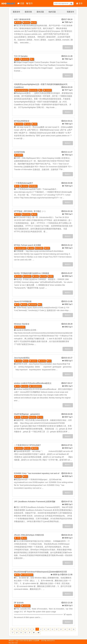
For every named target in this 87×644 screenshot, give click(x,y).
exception (27, 276)
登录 (79, 3)
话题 (21, 3)
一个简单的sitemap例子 (24, 183)
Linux (17, 606)
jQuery (24, 304)
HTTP (17, 214)
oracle (27, 448)
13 (61, 629)
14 (65, 629)
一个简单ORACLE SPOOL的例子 (27, 445)
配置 (47, 248)
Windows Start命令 (22, 324)
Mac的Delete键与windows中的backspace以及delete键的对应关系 (40, 572)
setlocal (24, 386)
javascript (25, 59)
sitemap (24, 186)
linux (40, 417)
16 (74, 629)
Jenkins (18, 476)
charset (18, 276)
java (25, 361)
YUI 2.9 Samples (21, 56)
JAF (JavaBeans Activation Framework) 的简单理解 (35, 502)
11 (52, 629)
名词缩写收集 (19, 152)
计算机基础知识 (35, 386)
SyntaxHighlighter (21, 90)
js (32, 59)
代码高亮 (47, 90)
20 (25, 633)
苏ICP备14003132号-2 (48, 641)
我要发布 (70, 12)
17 (13, 633)
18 (17, 633)
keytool (18, 361)
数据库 (35, 448)
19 (21, 633)
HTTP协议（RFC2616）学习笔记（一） (30, 211)
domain (26, 22)
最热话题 (40, 12)
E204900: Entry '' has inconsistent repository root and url (37, 473)
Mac (17, 575)
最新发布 (16, 12)
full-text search (20, 248)
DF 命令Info (19, 603)
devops (18, 22)
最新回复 (28, 12)
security (42, 361)
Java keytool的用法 (22, 358)
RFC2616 (26, 214)
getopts (32, 417)
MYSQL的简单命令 (22, 121)
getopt (24, 417)
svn (25, 476)
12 (57, 629)
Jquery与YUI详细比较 (23, 301)
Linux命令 (26, 606)
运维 (34, 22)
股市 (30, 3)
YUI (17, 59)
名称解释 (18, 155)
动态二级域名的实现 (22, 19)
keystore (33, 361)
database (18, 448)
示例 (34, 124)
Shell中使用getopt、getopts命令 (27, 414)
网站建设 (33, 186)
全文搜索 (39, 248)
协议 (34, 214)
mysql (27, 124)
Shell (17, 417)
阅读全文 (68, 47)
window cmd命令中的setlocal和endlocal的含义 (33, 383)
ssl (49, 361)
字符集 (43, 276)
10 (48, 629)
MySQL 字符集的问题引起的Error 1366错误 (32, 273)
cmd (17, 386)
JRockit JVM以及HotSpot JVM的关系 (29, 535)
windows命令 (20, 327)
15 (69, 629)
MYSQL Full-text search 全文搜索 (28, 245)
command (19, 124)
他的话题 (52, 12)
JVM (17, 538)
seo (17, 186)
